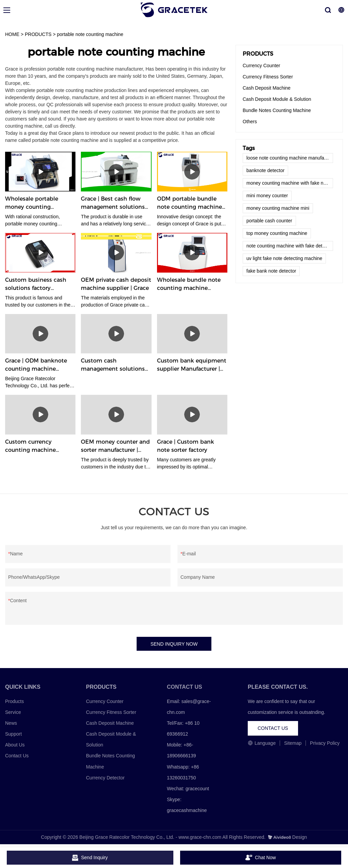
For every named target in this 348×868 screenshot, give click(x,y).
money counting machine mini (278, 208)
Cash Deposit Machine (267, 88)
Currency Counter (262, 66)
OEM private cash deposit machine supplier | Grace (116, 284)
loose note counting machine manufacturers (290, 158)
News (11, 723)
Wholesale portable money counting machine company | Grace (32, 203)
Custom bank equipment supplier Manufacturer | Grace (192, 365)
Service (13, 712)
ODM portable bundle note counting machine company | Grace (189, 203)
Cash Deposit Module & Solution (277, 99)
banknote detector (265, 170)
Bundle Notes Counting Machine (277, 110)
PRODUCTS (38, 34)
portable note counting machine (90, 34)
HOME (12, 34)
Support (13, 734)
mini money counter (267, 196)
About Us (15, 745)
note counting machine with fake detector (290, 246)
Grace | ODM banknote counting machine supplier (36, 365)
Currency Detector (105, 778)
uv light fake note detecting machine (284, 258)
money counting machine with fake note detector (290, 183)
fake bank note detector (271, 271)
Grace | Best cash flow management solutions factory (113, 203)
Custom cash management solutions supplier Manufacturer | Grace (113, 365)
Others (250, 122)
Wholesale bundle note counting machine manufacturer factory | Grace (189, 284)
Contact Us (17, 756)
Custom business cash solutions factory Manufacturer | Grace (36, 284)
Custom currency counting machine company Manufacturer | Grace (38, 446)
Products (14, 701)
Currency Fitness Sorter (268, 77)
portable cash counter (269, 221)
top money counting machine (277, 233)
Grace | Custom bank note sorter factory (186, 446)
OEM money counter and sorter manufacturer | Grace (115, 446)
